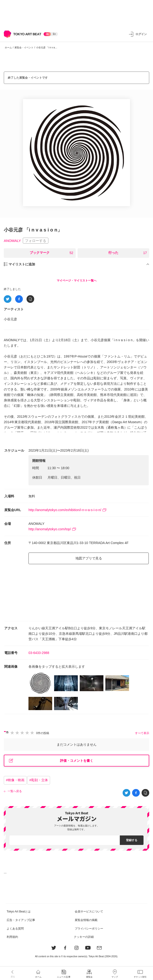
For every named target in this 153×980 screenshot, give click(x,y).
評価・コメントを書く (51, 761)
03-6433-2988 (39, 653)
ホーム (8, 48)
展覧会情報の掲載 (86, 920)
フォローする (36, 241)
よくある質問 (15, 929)
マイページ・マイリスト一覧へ (77, 281)
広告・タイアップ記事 (21, 920)
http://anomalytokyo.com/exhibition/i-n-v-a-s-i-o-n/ (67, 510)
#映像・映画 (15, 780)
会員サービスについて (89, 912)
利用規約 (12, 937)
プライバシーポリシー (89, 929)
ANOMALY (12, 241)
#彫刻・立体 (39, 780)
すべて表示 (142, 733)
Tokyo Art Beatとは (19, 912)
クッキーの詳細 (84, 937)
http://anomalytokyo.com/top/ (52, 529)
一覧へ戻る (15, 791)
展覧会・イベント (24, 48)
